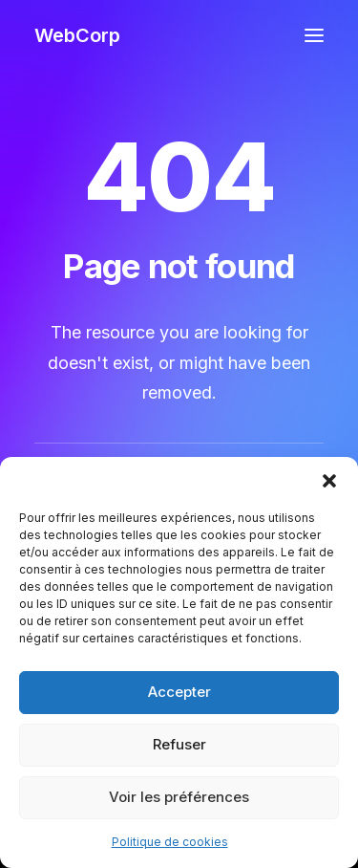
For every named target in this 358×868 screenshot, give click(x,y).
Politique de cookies (170, 842)
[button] (329, 481)
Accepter (179, 692)
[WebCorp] (77, 35)
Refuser (179, 744)
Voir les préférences (179, 797)
